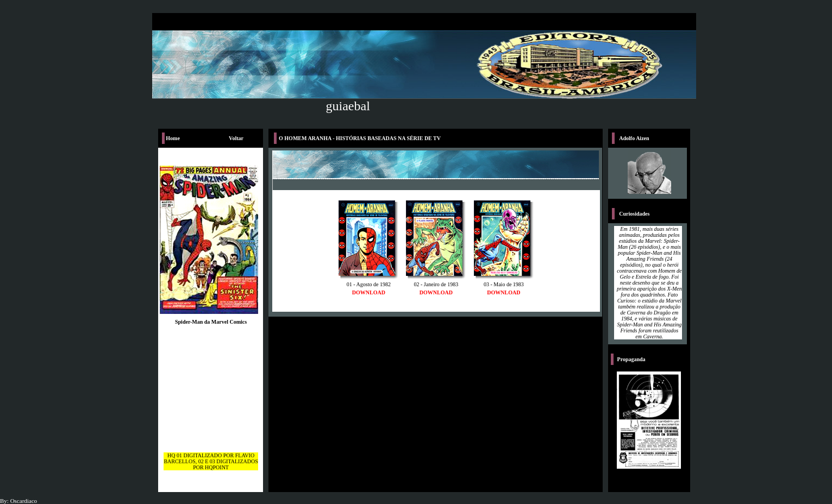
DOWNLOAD (369, 292)
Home (173, 138)
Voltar (236, 138)
